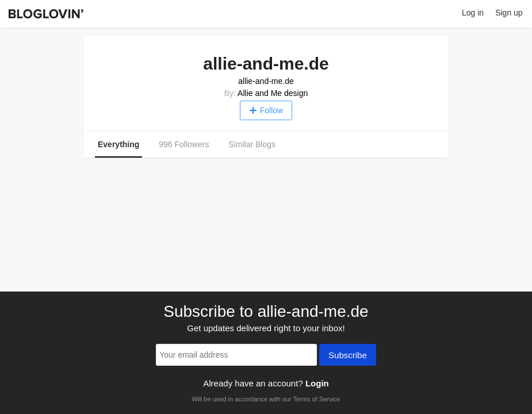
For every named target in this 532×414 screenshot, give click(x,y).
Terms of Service (316, 399)
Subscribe (348, 356)
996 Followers (184, 144)
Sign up (509, 13)
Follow (266, 110)
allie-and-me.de (266, 81)
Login (317, 383)
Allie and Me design (273, 93)
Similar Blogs (252, 144)
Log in (473, 13)
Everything (118, 144)
